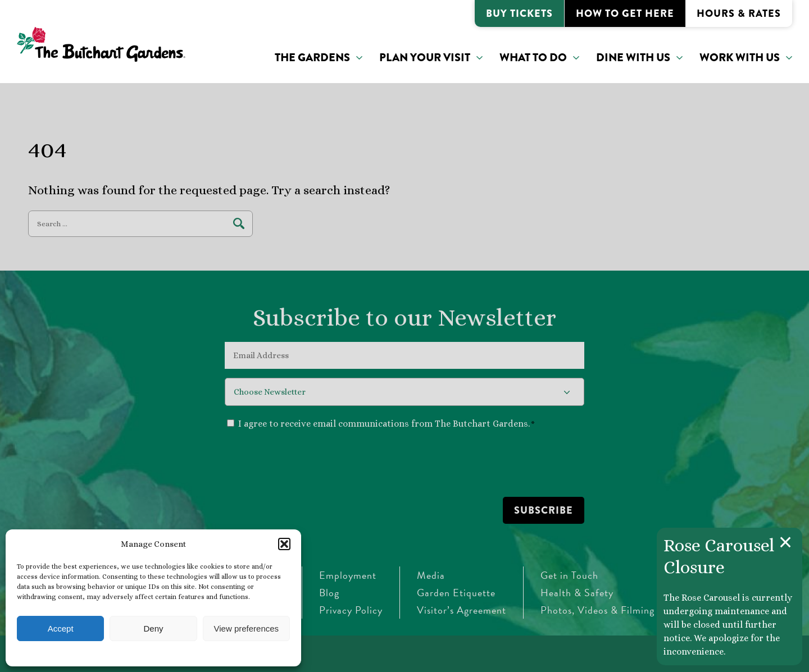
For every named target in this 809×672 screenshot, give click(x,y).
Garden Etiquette (456, 593)
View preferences (247, 628)
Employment (348, 575)
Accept (61, 628)
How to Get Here (625, 13)
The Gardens (312, 58)
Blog (329, 593)
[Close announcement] (785, 542)
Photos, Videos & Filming (597, 610)
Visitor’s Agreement (462, 610)
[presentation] (310, 463)
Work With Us (740, 58)
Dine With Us (633, 58)
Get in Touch (569, 575)
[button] (284, 544)
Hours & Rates (739, 13)
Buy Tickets (519, 13)
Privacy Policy (351, 610)
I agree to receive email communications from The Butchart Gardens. (387, 424)
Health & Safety (577, 593)
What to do (533, 58)
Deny (153, 628)
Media (431, 575)
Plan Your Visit (425, 58)
